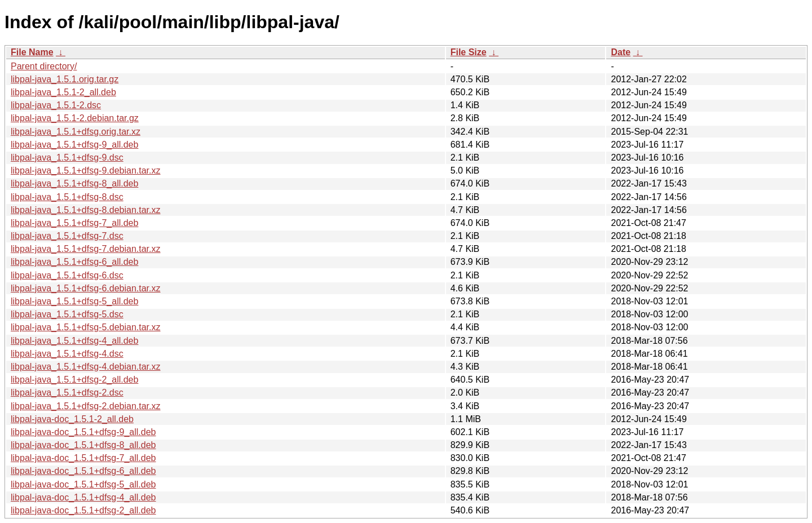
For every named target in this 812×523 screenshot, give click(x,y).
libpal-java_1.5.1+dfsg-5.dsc (67, 314)
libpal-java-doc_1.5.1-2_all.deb (72, 419)
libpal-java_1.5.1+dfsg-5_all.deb (74, 301)
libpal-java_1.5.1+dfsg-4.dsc (67, 354)
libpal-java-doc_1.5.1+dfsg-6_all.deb (83, 471)
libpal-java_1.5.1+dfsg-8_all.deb (74, 183)
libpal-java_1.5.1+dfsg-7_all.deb (74, 223)
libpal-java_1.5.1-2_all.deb (63, 92)
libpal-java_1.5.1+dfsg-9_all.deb (74, 145)
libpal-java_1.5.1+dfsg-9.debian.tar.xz (86, 170)
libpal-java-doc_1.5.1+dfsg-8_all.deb (83, 445)
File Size (469, 52)
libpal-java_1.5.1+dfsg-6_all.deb (74, 262)
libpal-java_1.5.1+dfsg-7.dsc (67, 236)
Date (621, 52)
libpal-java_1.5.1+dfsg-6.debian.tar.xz (86, 288)
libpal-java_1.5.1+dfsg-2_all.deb (74, 380)
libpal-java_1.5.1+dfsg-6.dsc (67, 275)
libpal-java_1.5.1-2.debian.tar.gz (75, 118)
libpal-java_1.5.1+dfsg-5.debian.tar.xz (86, 327)
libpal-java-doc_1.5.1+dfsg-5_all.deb (83, 484)
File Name (32, 52)
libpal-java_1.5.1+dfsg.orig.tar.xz (76, 132)
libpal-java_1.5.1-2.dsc (56, 105)
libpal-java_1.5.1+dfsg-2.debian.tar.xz (86, 406)
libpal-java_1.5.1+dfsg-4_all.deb (74, 341)
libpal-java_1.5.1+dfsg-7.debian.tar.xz (86, 249)
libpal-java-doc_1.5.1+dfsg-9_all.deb (83, 432)
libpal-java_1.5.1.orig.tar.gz (65, 79)
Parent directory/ (44, 66)
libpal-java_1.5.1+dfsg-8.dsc (67, 197)
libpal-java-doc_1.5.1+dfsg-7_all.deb (83, 458)
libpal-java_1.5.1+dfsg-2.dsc (67, 393)
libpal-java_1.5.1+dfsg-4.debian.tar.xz (86, 367)
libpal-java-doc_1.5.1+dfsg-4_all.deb (83, 497)
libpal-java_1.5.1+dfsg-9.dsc (67, 158)
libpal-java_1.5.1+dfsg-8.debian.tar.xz (86, 210)
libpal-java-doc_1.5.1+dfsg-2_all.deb (83, 510)
